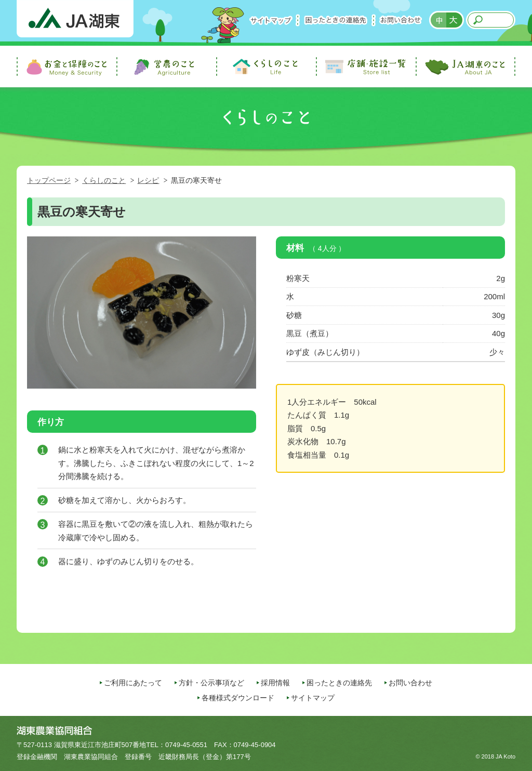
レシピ (148, 180)
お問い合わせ (401, 20)
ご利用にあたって (133, 683)
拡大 (455, 20)
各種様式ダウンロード (238, 698)
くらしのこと (104, 180)
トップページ (49, 180)
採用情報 (275, 683)
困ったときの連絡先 (336, 20)
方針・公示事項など (211, 683)
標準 (438, 20)
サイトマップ (271, 20)
